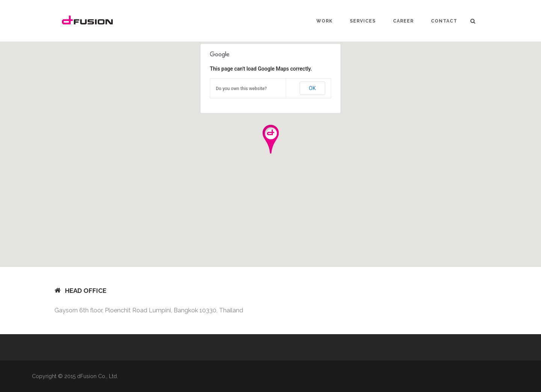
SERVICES (363, 21)
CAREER (403, 21)
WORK (324, 21)
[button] (270, 139)
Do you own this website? (242, 89)
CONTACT (444, 21)
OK (312, 88)
